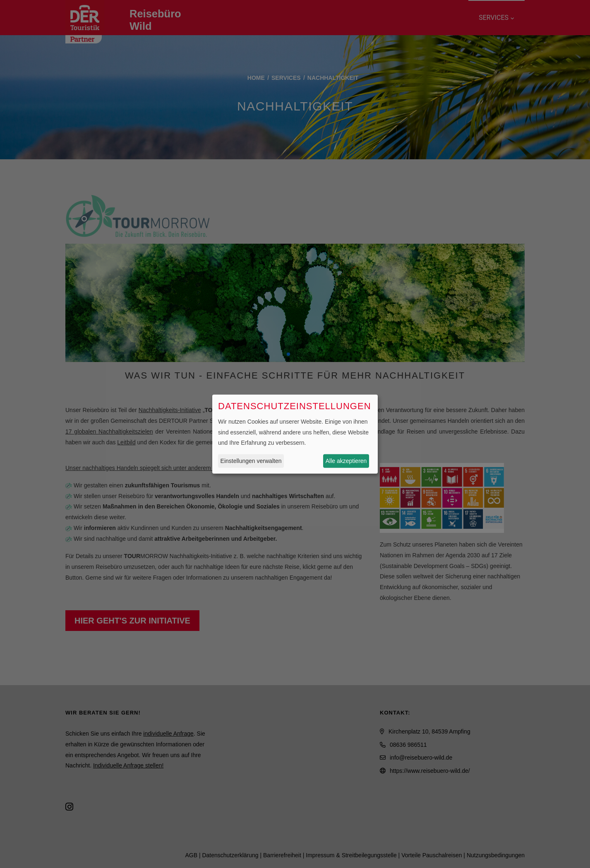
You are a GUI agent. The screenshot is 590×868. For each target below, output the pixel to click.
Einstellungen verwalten (251, 461)
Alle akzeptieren (346, 461)
